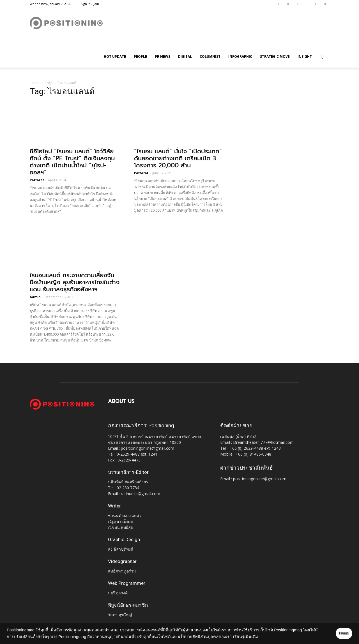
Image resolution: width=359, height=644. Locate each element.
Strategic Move (275, 56)
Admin (35, 297)
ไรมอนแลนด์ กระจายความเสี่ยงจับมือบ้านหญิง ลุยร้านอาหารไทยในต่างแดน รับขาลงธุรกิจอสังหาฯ (75, 282)
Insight (305, 56)
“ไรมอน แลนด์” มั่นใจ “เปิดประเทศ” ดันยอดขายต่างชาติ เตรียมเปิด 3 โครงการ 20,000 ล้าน (178, 158)
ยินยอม (337, 633)
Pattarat (37, 180)
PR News (163, 56)
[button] (323, 57)
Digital (185, 56)
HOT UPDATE (115, 56)
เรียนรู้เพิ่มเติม (260, 637)
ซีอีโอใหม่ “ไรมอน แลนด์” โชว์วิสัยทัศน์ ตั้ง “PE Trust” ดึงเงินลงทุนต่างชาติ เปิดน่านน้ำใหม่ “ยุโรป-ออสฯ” (72, 162)
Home (35, 83)
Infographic (240, 56)
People (140, 56)
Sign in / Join (90, 4)
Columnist (210, 56)
